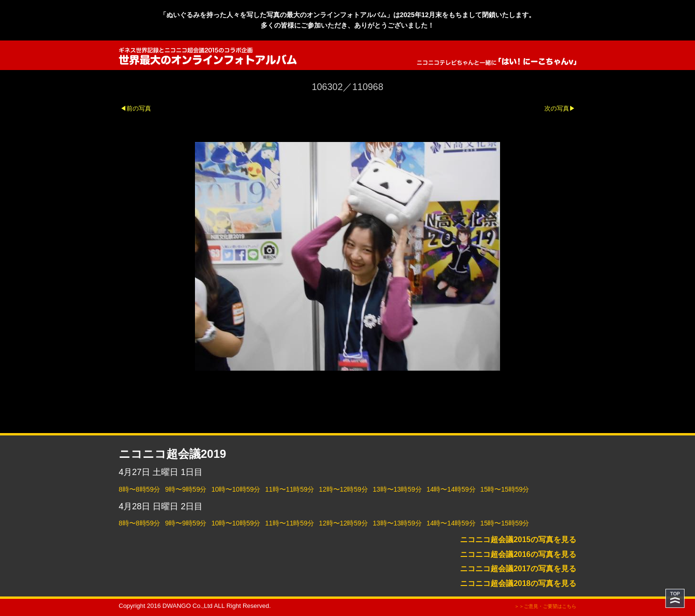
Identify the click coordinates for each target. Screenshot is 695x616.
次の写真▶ (560, 108)
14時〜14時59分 (451, 489)
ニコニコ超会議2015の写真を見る (518, 540)
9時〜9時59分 (186, 489)
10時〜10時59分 (236, 489)
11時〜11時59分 (290, 489)
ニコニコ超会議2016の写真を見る (518, 554)
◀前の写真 (136, 108)
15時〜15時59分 (505, 489)
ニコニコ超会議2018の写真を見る (518, 583)
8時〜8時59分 (139, 489)
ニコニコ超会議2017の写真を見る (518, 569)
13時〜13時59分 (397, 489)
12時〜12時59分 (343, 489)
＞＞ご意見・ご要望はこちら (545, 606)
